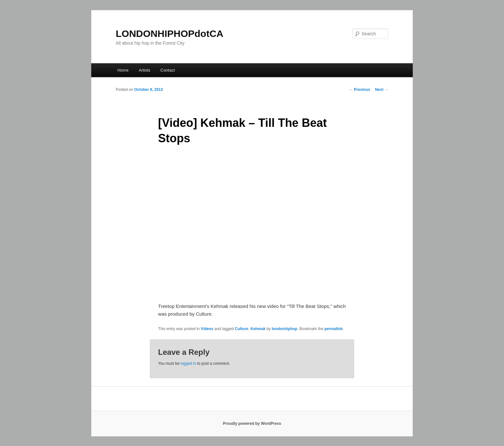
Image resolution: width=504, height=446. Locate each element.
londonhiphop (284, 329)
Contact (168, 70)
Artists (144, 70)
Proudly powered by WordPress (252, 424)
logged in (188, 363)
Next (382, 90)
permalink (333, 329)
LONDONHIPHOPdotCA (170, 34)
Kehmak (258, 329)
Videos (207, 329)
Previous (360, 90)
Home (123, 70)
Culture (241, 329)
